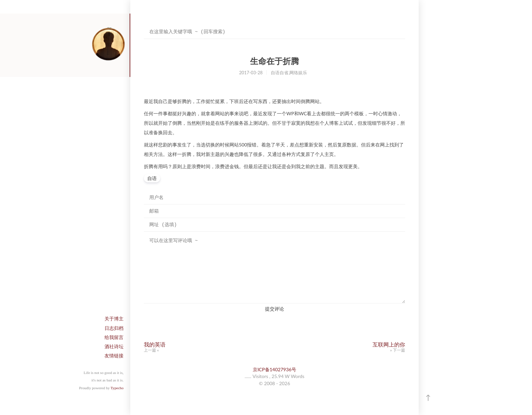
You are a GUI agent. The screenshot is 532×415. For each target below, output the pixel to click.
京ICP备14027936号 (274, 369)
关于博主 (114, 319)
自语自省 (280, 73)
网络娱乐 (298, 73)
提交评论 (274, 309)
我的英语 (155, 344)
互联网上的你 (389, 344)
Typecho (117, 388)
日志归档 (114, 328)
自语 (152, 178)
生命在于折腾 (274, 61)
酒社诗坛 (114, 346)
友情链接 (114, 355)
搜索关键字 (144, 25)
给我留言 (114, 337)
